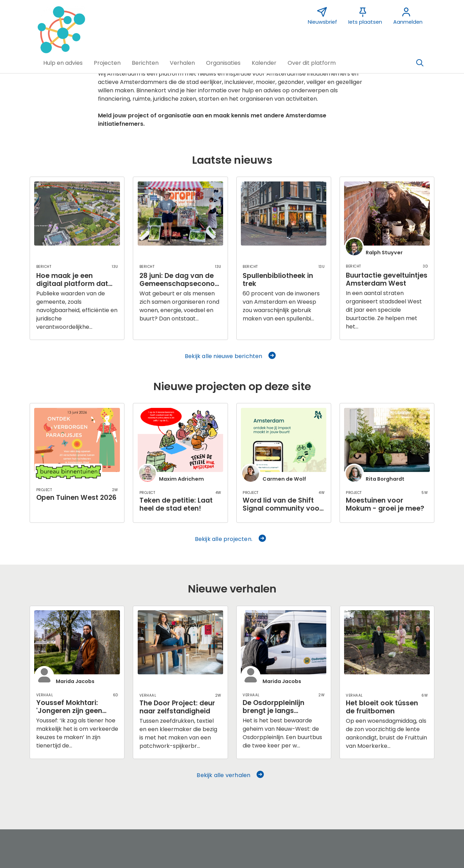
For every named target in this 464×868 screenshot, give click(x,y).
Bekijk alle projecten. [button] (231, 539)
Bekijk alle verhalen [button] (231, 775)
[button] (63, 63)
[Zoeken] (420, 63)
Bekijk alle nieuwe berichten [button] (231, 356)
